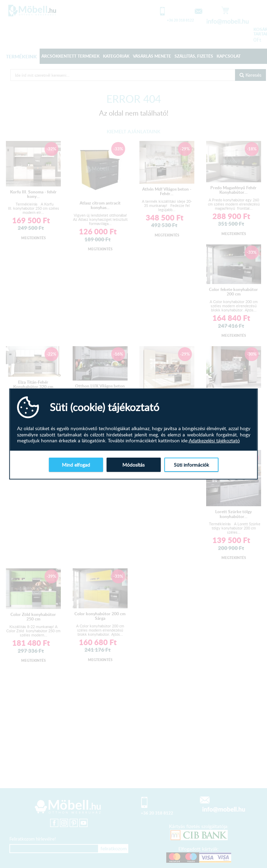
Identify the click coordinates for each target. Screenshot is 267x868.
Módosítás (133, 465)
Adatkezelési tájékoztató (214, 441)
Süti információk (191, 465)
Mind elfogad (76, 465)
